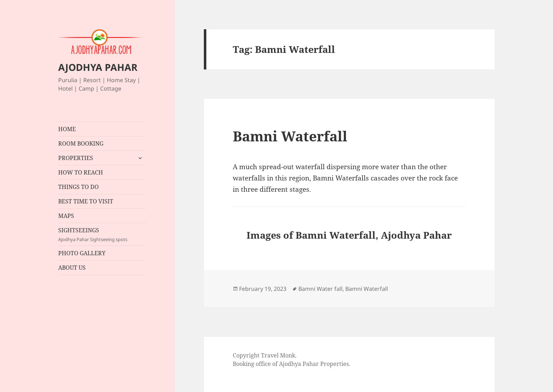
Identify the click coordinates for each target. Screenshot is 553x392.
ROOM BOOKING (81, 143)
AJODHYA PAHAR (98, 67)
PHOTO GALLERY (82, 253)
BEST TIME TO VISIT (86, 201)
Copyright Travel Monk (264, 355)
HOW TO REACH (81, 172)
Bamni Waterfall (290, 136)
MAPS (66, 216)
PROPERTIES (76, 158)
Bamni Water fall (320, 289)
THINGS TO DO (78, 187)
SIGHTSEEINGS (102, 235)
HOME (67, 129)
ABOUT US (72, 268)
